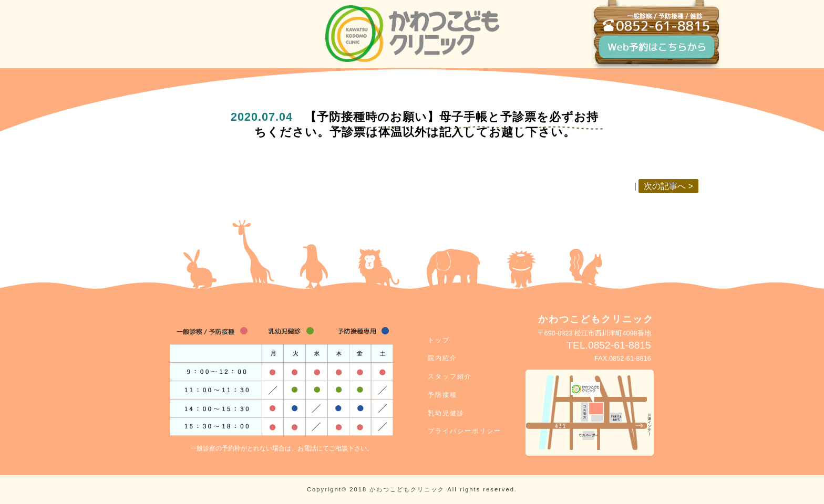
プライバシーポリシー (465, 431)
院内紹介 (442, 358)
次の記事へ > (668, 186)
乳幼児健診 (446, 413)
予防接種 (442, 395)
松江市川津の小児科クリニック (412, 34)
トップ (439, 340)
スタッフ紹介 (450, 376)
